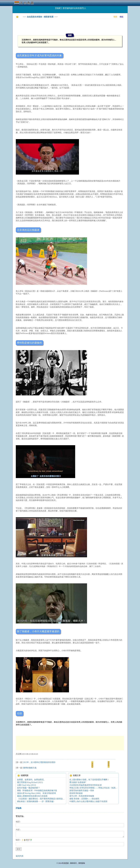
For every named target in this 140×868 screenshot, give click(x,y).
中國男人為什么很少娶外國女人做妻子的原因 (88, 801)
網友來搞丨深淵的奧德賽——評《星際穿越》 (36, 801)
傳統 (121, 17)
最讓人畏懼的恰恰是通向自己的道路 (32, 796)
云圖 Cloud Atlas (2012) (27, 785)
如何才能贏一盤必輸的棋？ (28, 788)
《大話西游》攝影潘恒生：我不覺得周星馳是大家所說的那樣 (43, 799)
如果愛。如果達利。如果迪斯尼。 (31, 780)
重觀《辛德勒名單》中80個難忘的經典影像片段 (37, 790)
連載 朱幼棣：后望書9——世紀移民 (84, 799)
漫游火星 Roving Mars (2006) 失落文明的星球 (37, 793)
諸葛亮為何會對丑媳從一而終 (82, 790)
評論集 (19, 808)
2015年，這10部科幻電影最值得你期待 (39, 762)
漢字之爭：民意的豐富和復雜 (82, 796)
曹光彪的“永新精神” (78, 782)
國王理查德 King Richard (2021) (30, 782)
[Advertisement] (59, 26)
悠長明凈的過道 (76, 793)
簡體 (115, 17)
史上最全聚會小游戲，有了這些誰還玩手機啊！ (89, 780)
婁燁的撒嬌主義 (30, 768)
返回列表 (20, 856)
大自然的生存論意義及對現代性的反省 (85, 785)
